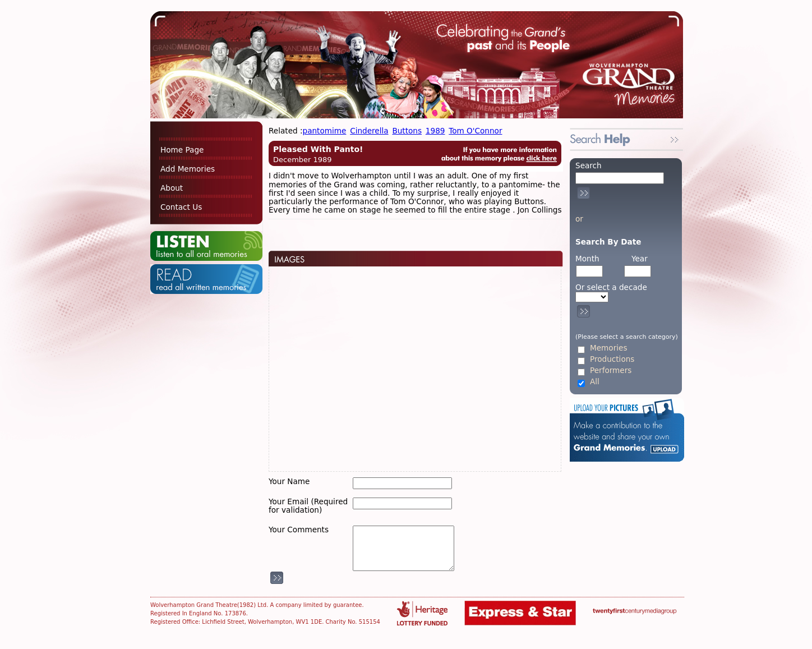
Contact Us (181, 207)
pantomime (325, 131)
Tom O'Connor (475, 131)
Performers (611, 370)
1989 (435, 131)
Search (589, 165)
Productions (612, 359)
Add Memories (188, 169)
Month (587, 259)
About (172, 188)
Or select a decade (611, 287)
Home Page (182, 150)
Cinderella (369, 131)
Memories (608, 348)
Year (640, 259)
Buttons (407, 131)
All (595, 382)
